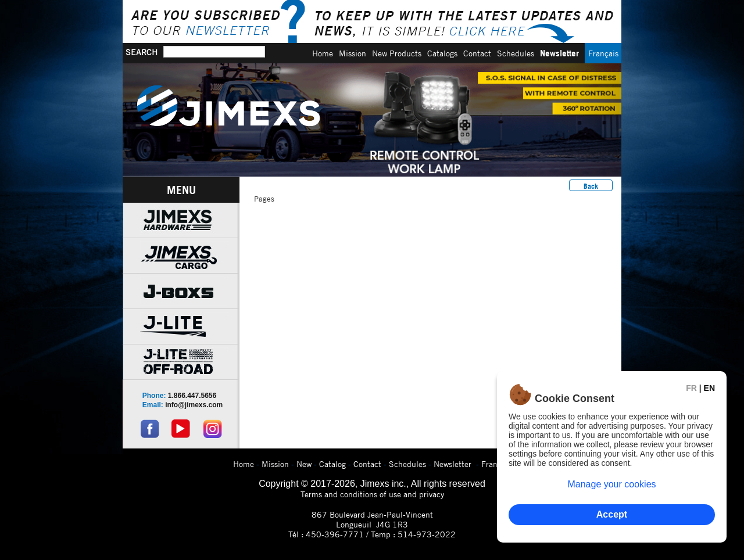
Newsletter (559, 53)
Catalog (332, 464)
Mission (353, 53)
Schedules (516, 53)
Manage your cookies (611, 484)
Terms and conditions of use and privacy (372, 494)
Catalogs (442, 53)
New (304, 464)
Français (603, 53)
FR (691, 388)
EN (709, 388)
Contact (477, 53)
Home (323, 53)
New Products (397, 53)
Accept (612, 514)
